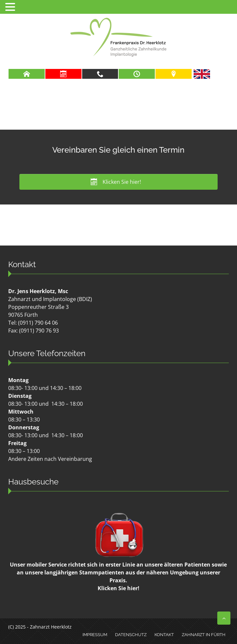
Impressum (95, 635)
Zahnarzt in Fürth (204, 635)
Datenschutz (131, 635)
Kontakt (164, 635)
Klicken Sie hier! (119, 588)
